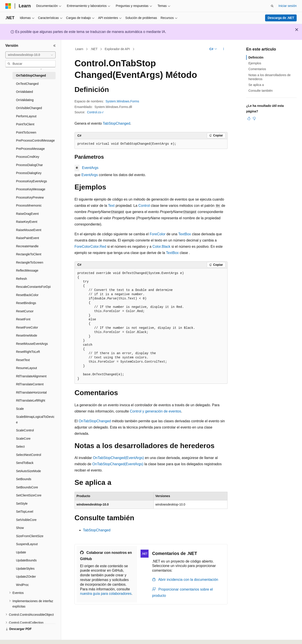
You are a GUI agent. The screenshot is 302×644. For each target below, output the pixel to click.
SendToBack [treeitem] (25, 463)
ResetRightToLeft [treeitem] (28, 352)
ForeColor (158, 234)
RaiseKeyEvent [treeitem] (27, 222)
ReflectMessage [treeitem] (27, 270)
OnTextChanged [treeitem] (27, 84)
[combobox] (30, 55)
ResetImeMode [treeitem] (27, 335)
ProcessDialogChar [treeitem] (29, 165)
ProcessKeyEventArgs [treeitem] (31, 181)
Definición (256, 57)
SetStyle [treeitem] (22, 504)
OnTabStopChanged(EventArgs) (118, 458)
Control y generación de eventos (155, 411)
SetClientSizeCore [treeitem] (29, 495)
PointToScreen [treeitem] (26, 132)
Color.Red (98, 247)
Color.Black (161, 247)
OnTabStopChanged (95, 421)
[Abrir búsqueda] (272, 6)
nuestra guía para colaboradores (106, 594)
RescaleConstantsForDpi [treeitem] (33, 287)
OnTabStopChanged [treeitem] (31, 75)
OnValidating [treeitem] (25, 100)
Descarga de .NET (281, 18)
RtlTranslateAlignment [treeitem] (31, 376)
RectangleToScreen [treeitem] (30, 262)
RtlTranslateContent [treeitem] (30, 384)
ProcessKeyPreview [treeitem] (30, 197)
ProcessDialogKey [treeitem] (29, 173)
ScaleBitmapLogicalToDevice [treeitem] (35, 420)
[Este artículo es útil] (249, 118)
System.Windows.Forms (122, 101)
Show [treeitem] (20, 528)
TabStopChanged (117, 123)
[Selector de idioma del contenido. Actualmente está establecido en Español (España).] (23, 637)
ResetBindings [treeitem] (26, 303)
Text (111, 206)
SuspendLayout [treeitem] (27, 544)
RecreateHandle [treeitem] (27, 246)
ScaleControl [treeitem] (25, 430)
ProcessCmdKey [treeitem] (28, 157)
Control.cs (94, 112)
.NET (94, 49)
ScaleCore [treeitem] (23, 439)
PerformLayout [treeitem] (26, 116)
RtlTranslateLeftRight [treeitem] (31, 400)
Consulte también (261, 91)
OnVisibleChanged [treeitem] (29, 108)
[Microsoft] (8, 6)
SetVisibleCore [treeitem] (26, 520)
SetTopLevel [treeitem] (25, 512)
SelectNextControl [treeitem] (29, 455)
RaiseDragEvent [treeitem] (27, 214)
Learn (79, 49)
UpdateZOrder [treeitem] (26, 577)
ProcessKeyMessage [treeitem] (31, 189)
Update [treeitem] (21, 552)
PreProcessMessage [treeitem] (30, 149)
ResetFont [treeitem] (23, 319)
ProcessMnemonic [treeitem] (29, 205)
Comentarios (257, 69)
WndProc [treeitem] (22, 585)
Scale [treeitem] (20, 409)
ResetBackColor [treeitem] (27, 295)
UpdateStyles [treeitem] (25, 569)
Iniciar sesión (288, 6)
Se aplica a (256, 85)
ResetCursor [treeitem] (25, 311)
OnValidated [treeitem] (24, 92)
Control (144, 206)
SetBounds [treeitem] (24, 479)
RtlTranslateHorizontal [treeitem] (31, 392)
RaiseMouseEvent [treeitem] (29, 230)
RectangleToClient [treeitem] (29, 254)
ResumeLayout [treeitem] (26, 368)
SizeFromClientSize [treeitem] (30, 536)
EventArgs (90, 168)
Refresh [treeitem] (21, 279)
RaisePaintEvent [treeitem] (28, 238)
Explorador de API (117, 49)
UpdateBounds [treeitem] (26, 560)
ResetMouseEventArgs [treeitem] (32, 344)
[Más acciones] (224, 49)
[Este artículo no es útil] (254, 118)
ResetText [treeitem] (23, 360)
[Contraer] (54, 46)
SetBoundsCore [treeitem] (27, 487)
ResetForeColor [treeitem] (27, 327)
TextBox (185, 234)
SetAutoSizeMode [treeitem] (28, 471)
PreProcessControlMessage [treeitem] (35, 140)
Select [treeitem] (20, 447)
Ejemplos (255, 63)
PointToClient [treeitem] (25, 124)
